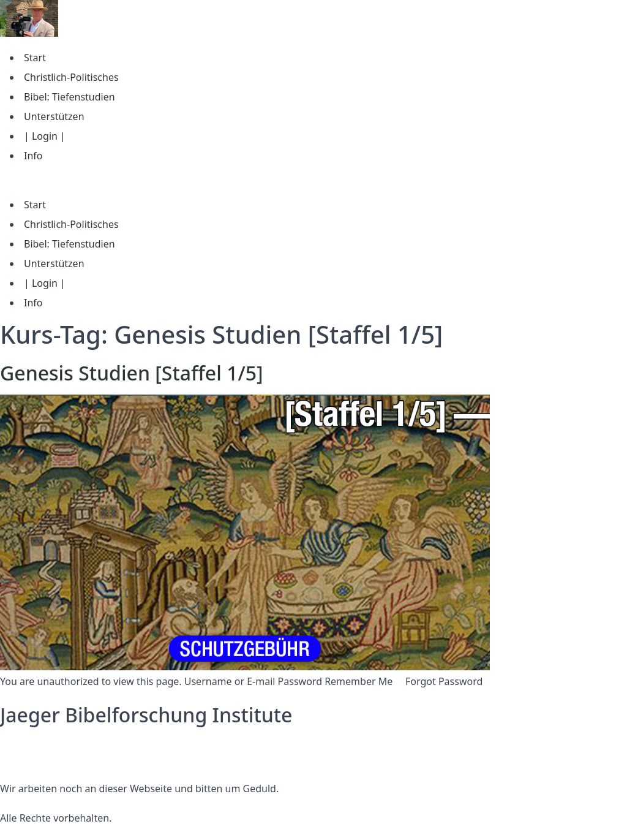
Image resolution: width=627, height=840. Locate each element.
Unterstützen (54, 116)
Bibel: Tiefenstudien (69, 97)
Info (33, 156)
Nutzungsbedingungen (53, 759)
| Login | (45, 136)
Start (35, 58)
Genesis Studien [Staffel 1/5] (132, 373)
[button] (313, 180)
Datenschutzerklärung (51, 744)
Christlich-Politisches (71, 77)
